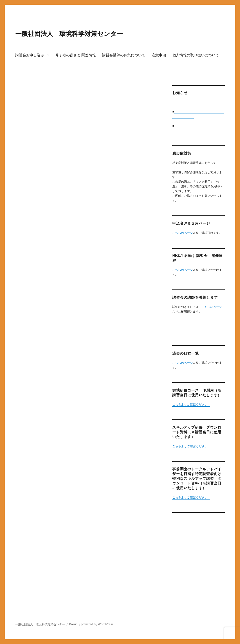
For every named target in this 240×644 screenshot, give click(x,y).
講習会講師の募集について (124, 55)
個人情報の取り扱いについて (196, 55)
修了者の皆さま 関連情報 (76, 55)
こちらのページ (183, 233)
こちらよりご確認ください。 (191, 404)
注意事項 (159, 55)
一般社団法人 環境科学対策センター (69, 34)
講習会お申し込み (30, 55)
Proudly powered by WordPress (91, 624)
